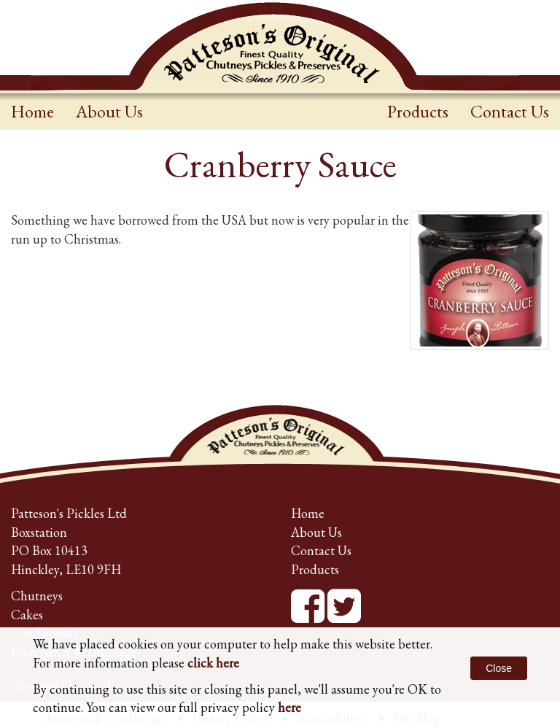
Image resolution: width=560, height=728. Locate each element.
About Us (109, 111)
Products (418, 111)
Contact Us (510, 111)
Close (499, 668)
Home (32, 111)
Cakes (27, 615)
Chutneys (37, 596)
